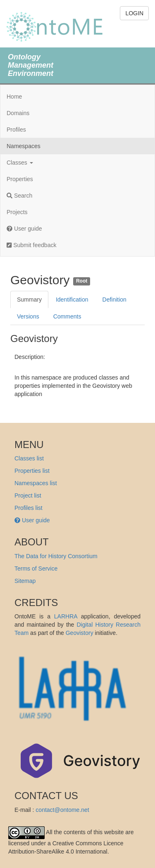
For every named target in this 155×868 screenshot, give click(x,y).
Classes (20, 163)
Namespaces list (36, 483)
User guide (24, 229)
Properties (20, 179)
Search (19, 196)
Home (14, 97)
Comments (67, 316)
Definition (114, 300)
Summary (29, 300)
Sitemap (25, 581)
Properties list (32, 471)
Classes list (29, 458)
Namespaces (24, 146)
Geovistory (80, 633)
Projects (17, 212)
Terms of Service (36, 568)
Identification (72, 300)
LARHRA (66, 616)
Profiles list (29, 508)
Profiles (16, 130)
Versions (28, 316)
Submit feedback (31, 245)
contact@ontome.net (62, 810)
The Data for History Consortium (56, 556)
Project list (28, 495)
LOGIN (134, 13)
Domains (18, 113)
